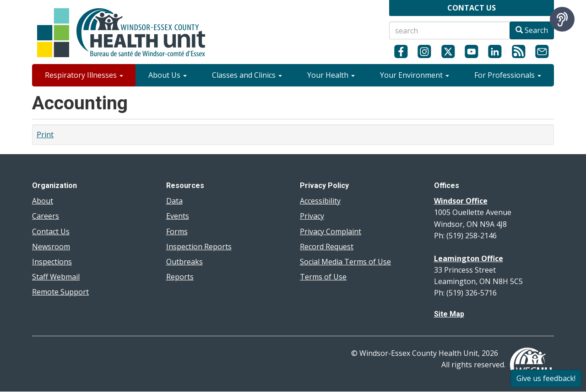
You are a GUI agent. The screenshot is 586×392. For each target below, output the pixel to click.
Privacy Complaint (331, 231)
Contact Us (51, 231)
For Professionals (508, 75)
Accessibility (320, 201)
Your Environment (415, 75)
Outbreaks (184, 262)
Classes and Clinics (247, 75)
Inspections (52, 262)
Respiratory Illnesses (84, 75)
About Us (168, 75)
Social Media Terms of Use (345, 262)
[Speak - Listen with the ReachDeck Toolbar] (562, 19)
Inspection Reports (199, 247)
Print (45, 134)
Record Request (327, 247)
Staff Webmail (56, 277)
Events (178, 216)
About (43, 201)
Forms (177, 231)
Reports (180, 277)
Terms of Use (323, 277)
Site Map (449, 314)
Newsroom (51, 247)
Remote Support (60, 292)
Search (532, 30)
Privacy (312, 216)
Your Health (331, 75)
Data (174, 201)
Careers (46, 216)
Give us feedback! (546, 378)
